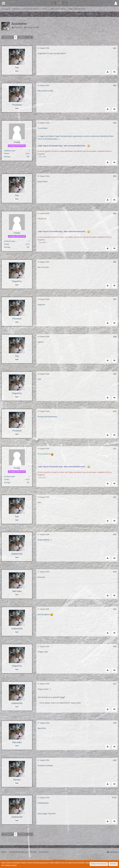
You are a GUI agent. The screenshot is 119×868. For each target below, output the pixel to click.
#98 (115, 723)
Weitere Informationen (99, 864)
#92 (115, 497)
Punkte (7, 154)
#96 (115, 647)
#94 (115, 572)
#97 (115, 684)
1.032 (27, 37)
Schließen (113, 864)
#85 (115, 214)
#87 (115, 299)
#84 (115, 176)
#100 (114, 798)
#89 (115, 374)
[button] (3, 3)
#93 (115, 535)
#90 (115, 411)
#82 (115, 86)
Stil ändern (114, 852)
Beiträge (7, 157)
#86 (115, 262)
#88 (115, 337)
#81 (115, 48)
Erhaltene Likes (10, 151)
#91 (115, 449)
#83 (115, 123)
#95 (115, 609)
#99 (115, 760)
